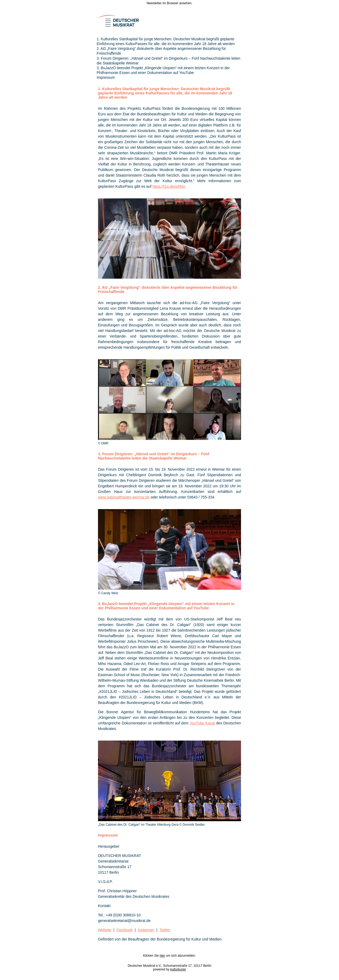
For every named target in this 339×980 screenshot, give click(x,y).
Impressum (106, 77)
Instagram (146, 930)
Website (105, 930)
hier (162, 956)
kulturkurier (178, 969)
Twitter (165, 930)
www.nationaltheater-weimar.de (124, 497)
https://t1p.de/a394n (169, 186)
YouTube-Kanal (202, 723)
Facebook (125, 930)
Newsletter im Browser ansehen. (170, 3)
